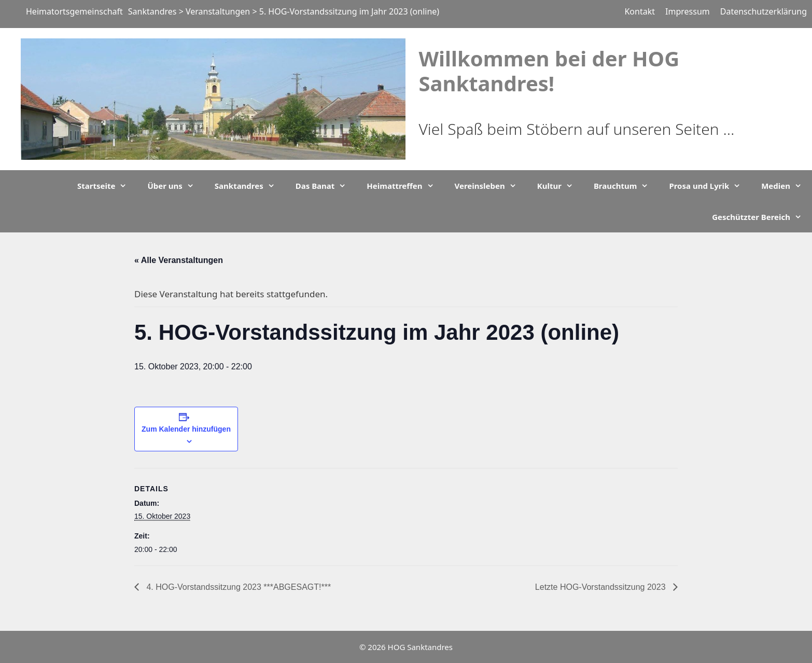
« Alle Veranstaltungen (179, 260)
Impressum (688, 11)
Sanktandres (250, 186)
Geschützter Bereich (762, 217)
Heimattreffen (405, 186)
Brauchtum (626, 186)
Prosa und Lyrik (710, 186)
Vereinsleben (491, 186)
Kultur (560, 186)
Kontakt (640, 11)
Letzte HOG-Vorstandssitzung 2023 (601, 587)
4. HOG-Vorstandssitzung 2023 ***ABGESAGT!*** (237, 587)
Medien (787, 186)
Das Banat (326, 186)
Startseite (107, 186)
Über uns (176, 186)
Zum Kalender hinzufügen (186, 429)
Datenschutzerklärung (764, 11)
